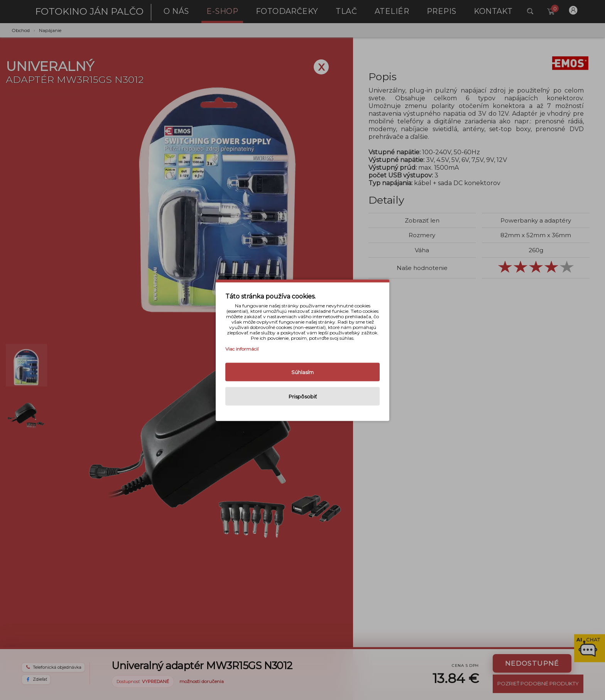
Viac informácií (242, 348)
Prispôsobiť (303, 396)
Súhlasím (302, 372)
